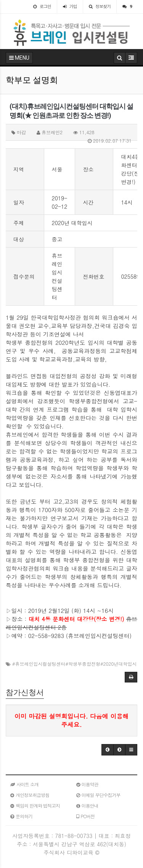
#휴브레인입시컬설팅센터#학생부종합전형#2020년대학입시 (74, 664)
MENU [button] (19, 58)
